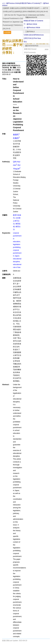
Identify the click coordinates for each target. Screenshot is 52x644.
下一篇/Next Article (30, 24)
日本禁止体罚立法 (17, 221)
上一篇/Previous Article (32, 28)
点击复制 (7, 32)
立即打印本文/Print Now (32, 38)
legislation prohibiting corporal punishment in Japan (17, 250)
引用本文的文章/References (34, 35)
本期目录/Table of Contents (33, 21)
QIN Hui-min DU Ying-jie (17, 165)
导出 (25, 42)
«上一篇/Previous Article (11, 3)
